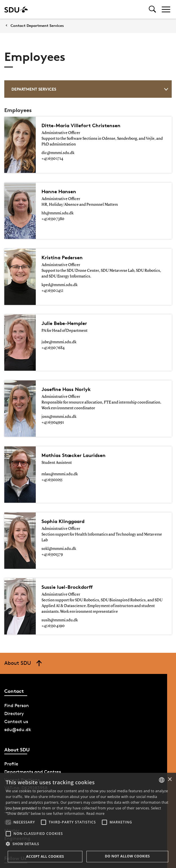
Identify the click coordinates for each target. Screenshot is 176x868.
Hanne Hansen (59, 186)
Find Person (17, 648)
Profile (11, 706)
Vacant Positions (22, 722)
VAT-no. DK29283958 (26, 730)
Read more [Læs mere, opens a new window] (95, 814)
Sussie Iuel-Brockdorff (67, 529)
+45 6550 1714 (52, 159)
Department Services (90, 89)
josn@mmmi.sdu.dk (59, 382)
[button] (8, 822)
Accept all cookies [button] (45, 856)
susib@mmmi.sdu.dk (60, 562)
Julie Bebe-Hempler (64, 300)
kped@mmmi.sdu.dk (60, 268)
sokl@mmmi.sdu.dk (59, 497)
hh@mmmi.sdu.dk (58, 207)
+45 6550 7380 (53, 213)
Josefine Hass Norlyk (66, 355)
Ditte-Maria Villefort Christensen (81, 125)
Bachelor (14, 765)
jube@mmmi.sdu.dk (59, 319)
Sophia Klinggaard (63, 469)
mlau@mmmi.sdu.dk (60, 434)
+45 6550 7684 (53, 325)
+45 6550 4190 (53, 568)
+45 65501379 (52, 502)
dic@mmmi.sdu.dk (58, 153)
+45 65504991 (53, 388)
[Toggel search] (152, 9)
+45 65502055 (52, 440)
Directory (14, 656)
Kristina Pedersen (62, 240)
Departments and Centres (33, 714)
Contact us (16, 664)
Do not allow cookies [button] (127, 856)
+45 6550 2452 (52, 274)
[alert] (88, 820)
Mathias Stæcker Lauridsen (74, 415)
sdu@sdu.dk (18, 672)
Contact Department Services (37, 26)
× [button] (170, 780)
